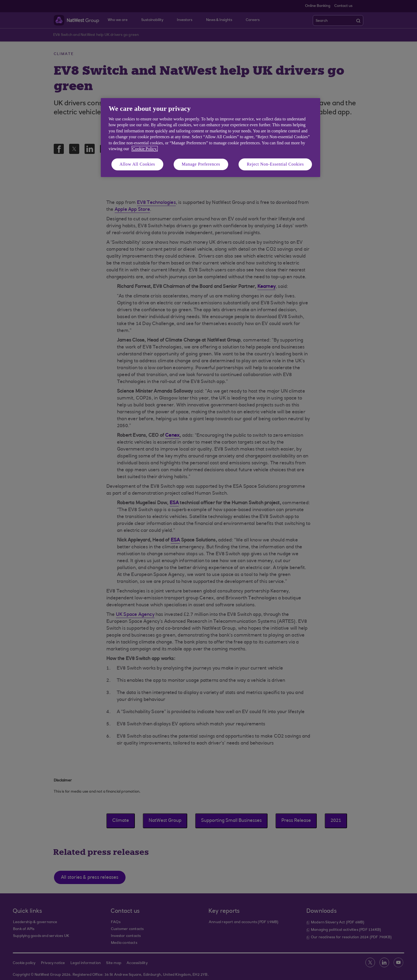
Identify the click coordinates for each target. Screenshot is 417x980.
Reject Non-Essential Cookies (275, 164)
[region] (210, 138)
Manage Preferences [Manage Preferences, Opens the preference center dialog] (201, 164)
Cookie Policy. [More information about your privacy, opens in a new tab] (145, 149)
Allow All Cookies (137, 164)
